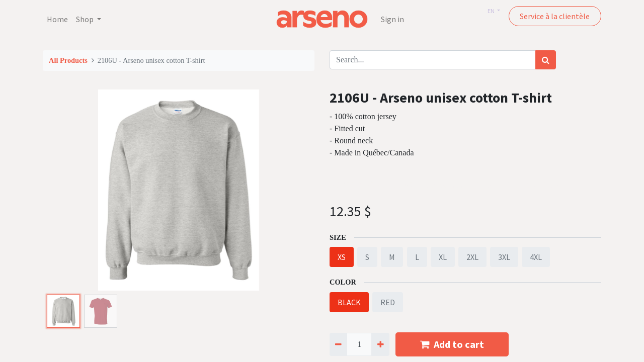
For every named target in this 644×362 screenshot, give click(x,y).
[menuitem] (57, 19)
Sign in (392, 19)
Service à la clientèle (555, 16)
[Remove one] (338, 344)
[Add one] (380, 344)
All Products (68, 60)
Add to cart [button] (452, 344)
